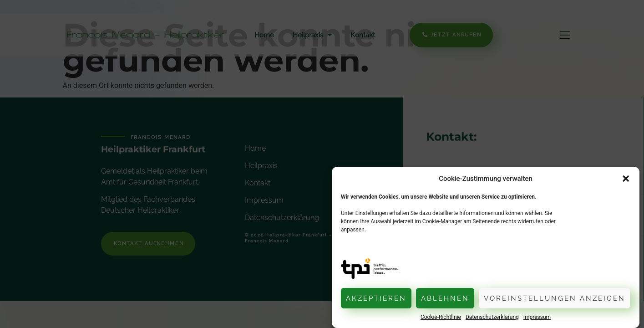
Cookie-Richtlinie (441, 317)
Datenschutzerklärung (492, 317)
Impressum (537, 317)
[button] (626, 179)
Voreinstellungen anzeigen (555, 298)
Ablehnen (445, 298)
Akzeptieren (376, 298)
